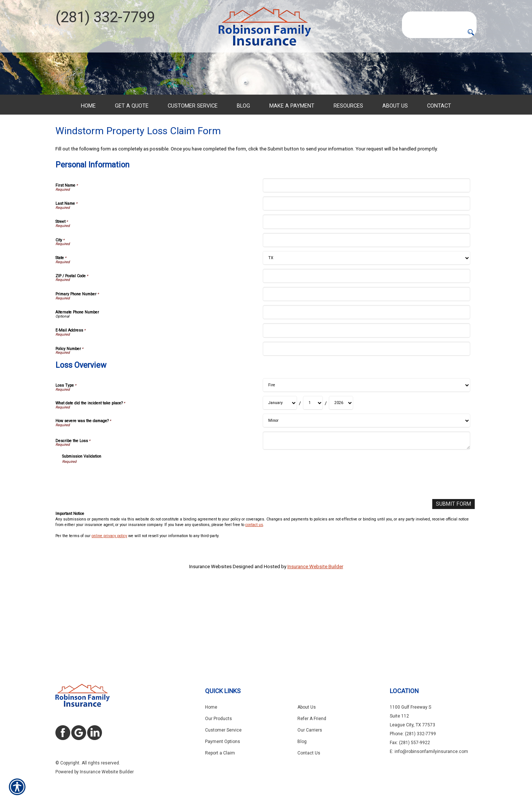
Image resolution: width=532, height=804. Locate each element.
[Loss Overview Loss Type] (366, 461)
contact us (254, 600)
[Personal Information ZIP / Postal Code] (366, 352)
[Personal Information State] (366, 334)
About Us (307, 707)
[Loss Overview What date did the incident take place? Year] (341, 479)
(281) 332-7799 (105, 17)
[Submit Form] (455, 579)
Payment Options (223, 742)
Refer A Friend (312, 719)
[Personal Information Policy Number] (366, 425)
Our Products (219, 719)
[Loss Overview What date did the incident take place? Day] (313, 479)
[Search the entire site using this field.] (439, 17)
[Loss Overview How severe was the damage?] (366, 496)
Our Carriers (310, 730)
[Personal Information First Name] (366, 261)
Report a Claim (220, 753)
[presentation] (118, 554)
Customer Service (223, 730)
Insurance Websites (210, 642)
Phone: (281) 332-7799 (413, 734)
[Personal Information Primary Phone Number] (366, 370)
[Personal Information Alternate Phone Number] (366, 388)
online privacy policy (109, 611)
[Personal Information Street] (366, 297)
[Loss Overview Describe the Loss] (366, 516)
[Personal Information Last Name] (366, 279)
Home (211, 707)
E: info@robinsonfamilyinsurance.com (429, 752)
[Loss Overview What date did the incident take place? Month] (280, 479)
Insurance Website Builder (315, 642)
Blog (302, 742)
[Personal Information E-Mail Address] (366, 406)
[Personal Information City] (366, 316)
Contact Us (309, 753)
